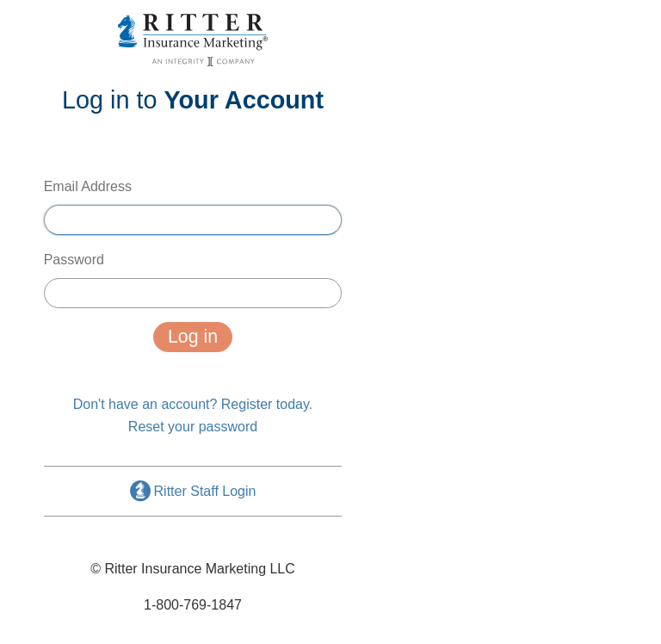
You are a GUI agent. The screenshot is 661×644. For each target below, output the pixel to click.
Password (193, 280)
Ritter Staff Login (193, 491)
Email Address (193, 207)
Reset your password (193, 427)
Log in (193, 337)
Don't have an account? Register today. (193, 404)
